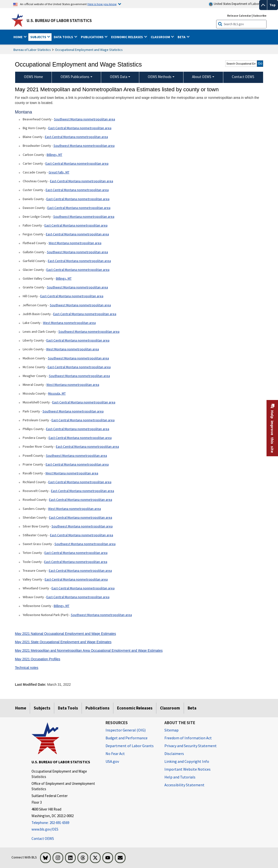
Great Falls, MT (59, 172)
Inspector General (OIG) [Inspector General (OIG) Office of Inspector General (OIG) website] (126, 730)
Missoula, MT (57, 393)
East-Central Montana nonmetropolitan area (80, 128)
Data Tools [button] (64, 37)
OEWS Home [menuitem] (33, 77)
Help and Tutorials (180, 777)
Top (273, 5)
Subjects (42, 708)
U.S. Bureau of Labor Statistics (59, 21)
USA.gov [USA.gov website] (112, 761)
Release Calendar (239, 16)
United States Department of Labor (234, 4)
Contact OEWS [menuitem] (243, 77)
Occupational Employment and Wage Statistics (89, 50)
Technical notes (27, 668)
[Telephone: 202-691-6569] (65, 823)
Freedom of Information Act (188, 738)
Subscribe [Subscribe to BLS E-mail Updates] (260, 16)
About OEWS (202, 77)
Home (21, 708)
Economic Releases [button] (127, 37)
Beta (192, 708)
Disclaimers (174, 754)
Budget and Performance (127, 738)
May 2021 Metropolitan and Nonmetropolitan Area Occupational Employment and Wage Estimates (89, 651)
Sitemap (171, 730)
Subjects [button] (39, 37)
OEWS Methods (160, 77)
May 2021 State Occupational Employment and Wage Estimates (63, 642)
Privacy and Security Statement (191, 746)
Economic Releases (135, 708)
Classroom (170, 708)
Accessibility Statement (184, 785)
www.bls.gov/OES (45, 829)
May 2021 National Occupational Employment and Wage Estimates (65, 634)
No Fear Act (115, 754)
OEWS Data (119, 77)
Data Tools (68, 708)
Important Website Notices (187, 769)
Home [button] (18, 37)
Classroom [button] (161, 37)
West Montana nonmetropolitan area (75, 243)
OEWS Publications (75, 77)
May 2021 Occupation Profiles (38, 659)
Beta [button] (182, 37)
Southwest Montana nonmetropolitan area (85, 119)
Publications (97, 708)
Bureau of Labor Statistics (32, 50)
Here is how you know (102, 4)
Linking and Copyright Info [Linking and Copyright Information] (187, 761)
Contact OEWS (43, 839)
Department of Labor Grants (130, 746)
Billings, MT (54, 155)
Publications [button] (93, 37)
